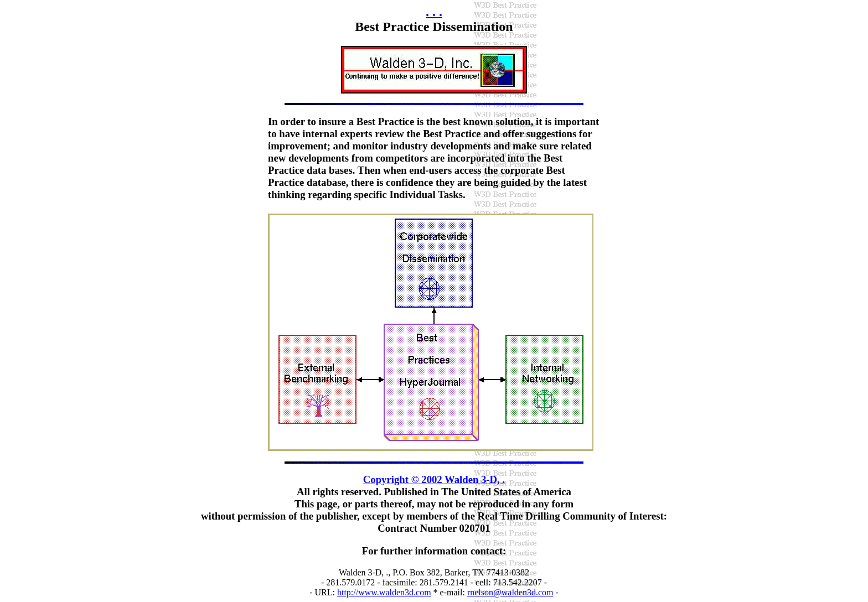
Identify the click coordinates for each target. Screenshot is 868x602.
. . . (434, 12)
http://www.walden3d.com (384, 592)
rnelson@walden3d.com (510, 592)
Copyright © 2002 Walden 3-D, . (434, 479)
